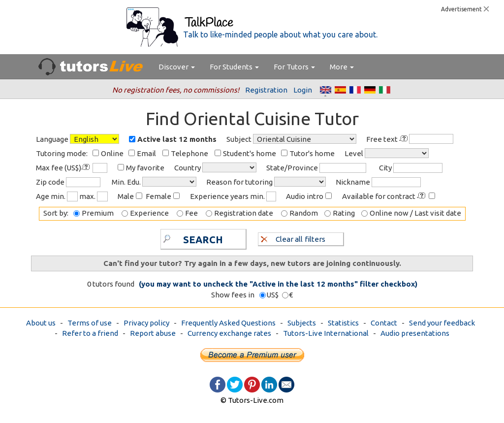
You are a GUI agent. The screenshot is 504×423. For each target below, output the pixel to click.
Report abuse (153, 333)
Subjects (302, 323)
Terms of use (90, 323)
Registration (266, 90)
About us (41, 323)
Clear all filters (293, 239)
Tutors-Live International (326, 333)
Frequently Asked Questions (228, 323)
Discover (177, 67)
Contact (384, 323)
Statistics (343, 323)
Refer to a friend (90, 333)
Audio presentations (415, 333)
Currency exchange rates (229, 333)
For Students (234, 67)
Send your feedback (442, 323)
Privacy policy (146, 323)
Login (303, 90)
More (342, 67)
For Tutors (294, 67)
